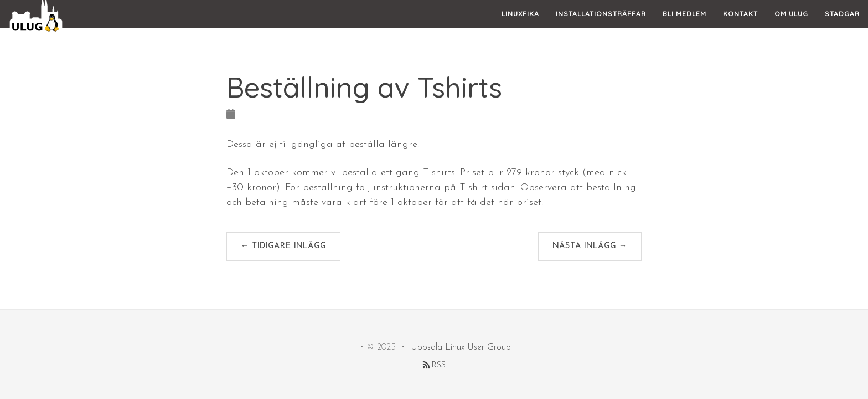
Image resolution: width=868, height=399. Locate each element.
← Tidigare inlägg (283, 246)
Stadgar (842, 25)
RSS (434, 365)
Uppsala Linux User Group (461, 347)
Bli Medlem (684, 25)
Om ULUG (791, 25)
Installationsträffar (601, 25)
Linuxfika (520, 25)
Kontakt (740, 25)
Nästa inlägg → (590, 246)
